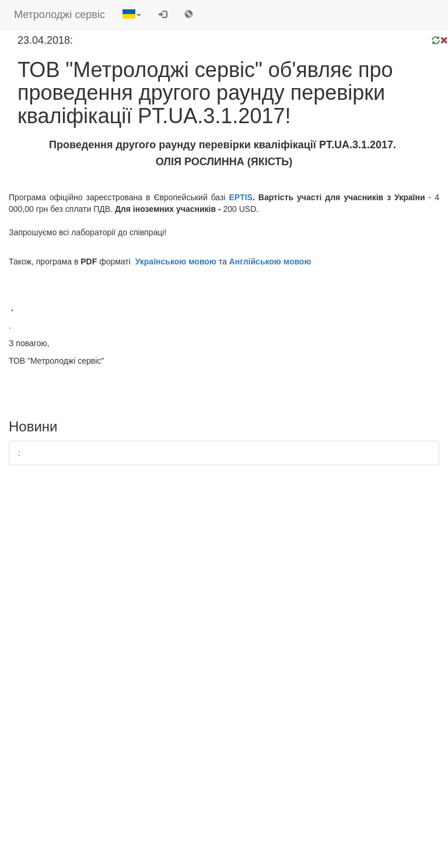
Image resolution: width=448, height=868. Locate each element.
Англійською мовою (270, 262)
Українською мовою (176, 262)
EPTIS (241, 197)
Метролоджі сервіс (60, 15)
